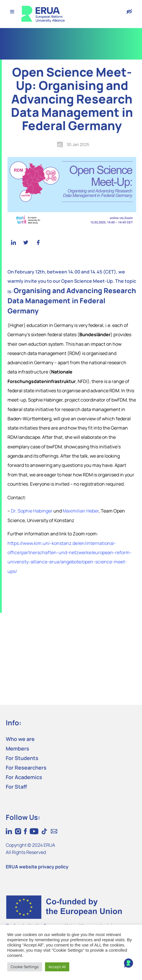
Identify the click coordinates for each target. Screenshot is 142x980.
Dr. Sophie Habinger (32, 511)
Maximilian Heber (81, 511)
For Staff (16, 787)
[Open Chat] (128, 964)
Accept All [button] (57, 967)
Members (17, 748)
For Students (22, 758)
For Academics (24, 777)
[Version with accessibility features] (129, 12)
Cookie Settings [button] (25, 967)
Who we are (20, 739)
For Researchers (26, 768)
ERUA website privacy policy (37, 867)
